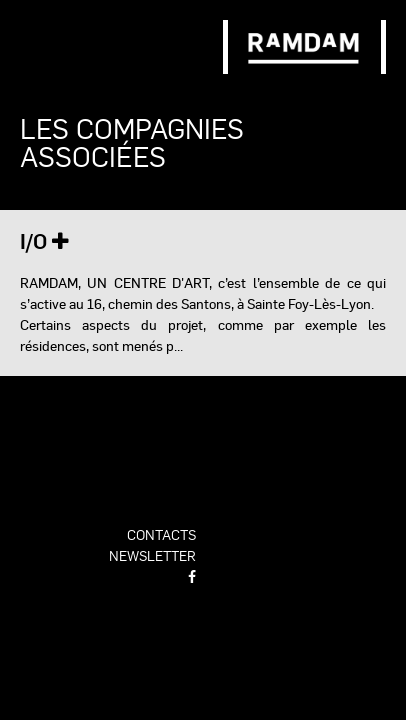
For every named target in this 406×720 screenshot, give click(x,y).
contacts (161, 534)
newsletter (152, 555)
